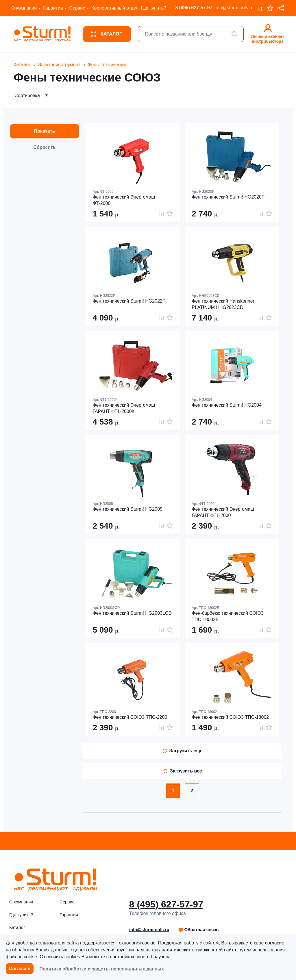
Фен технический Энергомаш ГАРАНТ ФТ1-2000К (124, 408)
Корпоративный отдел (115, 8)
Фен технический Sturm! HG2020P (228, 197)
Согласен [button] (20, 969)
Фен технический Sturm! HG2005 (127, 509)
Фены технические (107, 65)
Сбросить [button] (45, 147)
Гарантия (53, 8)
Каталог (22, 65)
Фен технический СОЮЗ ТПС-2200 (130, 717)
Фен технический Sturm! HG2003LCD (132, 613)
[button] (198, 930)
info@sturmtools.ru (234, 8)
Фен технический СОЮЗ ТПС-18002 (230, 717)
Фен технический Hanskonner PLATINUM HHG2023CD (223, 304)
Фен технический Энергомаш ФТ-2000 (124, 200)
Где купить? (153, 8)
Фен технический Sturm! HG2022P (129, 301)
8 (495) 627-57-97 (194, 8)
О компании (24, 8)
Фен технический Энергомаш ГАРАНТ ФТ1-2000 (223, 512)
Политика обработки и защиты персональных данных (102, 969)
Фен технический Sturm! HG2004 (227, 405)
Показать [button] (45, 131)
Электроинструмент (59, 65)
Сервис (77, 8)
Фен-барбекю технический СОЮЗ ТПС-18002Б (228, 616)
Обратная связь (198, 930)
